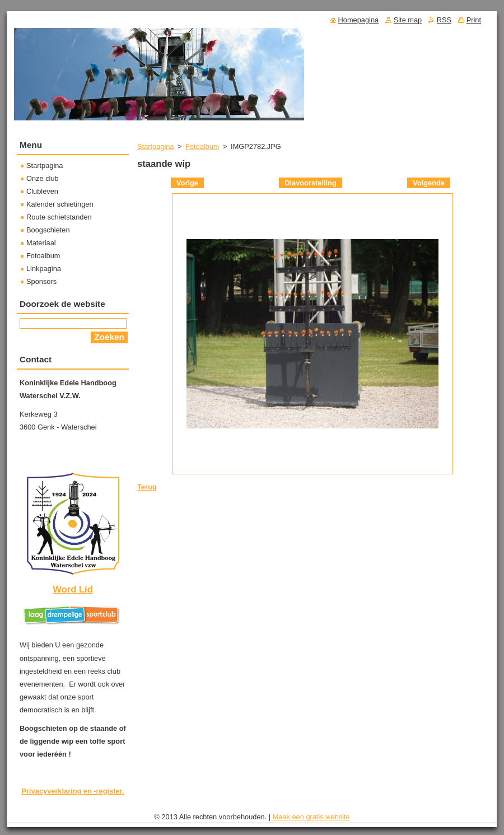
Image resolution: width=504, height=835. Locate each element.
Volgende (429, 183)
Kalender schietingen (60, 204)
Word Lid (73, 589)
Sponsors (41, 281)
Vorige (187, 183)
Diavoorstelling (310, 183)
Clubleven (42, 191)
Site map (408, 20)
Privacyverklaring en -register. (73, 791)
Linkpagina (44, 269)
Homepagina (359, 20)
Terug (147, 487)
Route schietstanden (59, 217)
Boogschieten (48, 230)
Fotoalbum (202, 146)
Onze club (43, 178)
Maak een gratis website (311, 817)
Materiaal (41, 243)
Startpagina (155, 146)
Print (474, 20)
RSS (444, 20)
